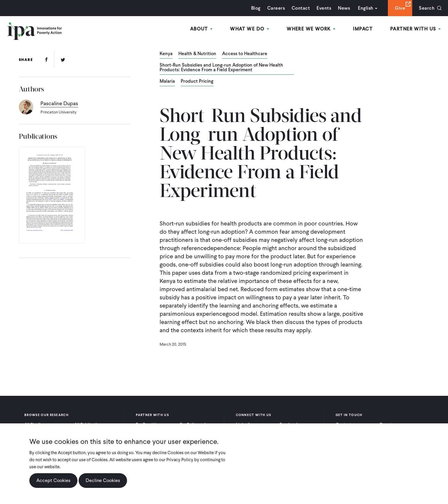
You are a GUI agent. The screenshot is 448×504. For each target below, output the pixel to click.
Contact (301, 8)
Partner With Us (415, 29)
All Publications (89, 425)
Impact (363, 29)
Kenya (166, 54)
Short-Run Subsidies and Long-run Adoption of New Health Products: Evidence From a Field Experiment (221, 68)
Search (427, 8)
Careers (276, 8)
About (201, 29)
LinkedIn (244, 425)
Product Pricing (197, 82)
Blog (256, 8)
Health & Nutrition (197, 54)
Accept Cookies (53, 483)
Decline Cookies (103, 483)
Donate (387, 425)
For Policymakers (196, 425)
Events (324, 8)
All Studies (35, 425)
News (344, 8)
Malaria (167, 82)
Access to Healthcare (245, 54)
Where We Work (311, 29)
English (366, 8)
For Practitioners (152, 425)
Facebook (289, 425)
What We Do (250, 29)
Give (400, 8)
